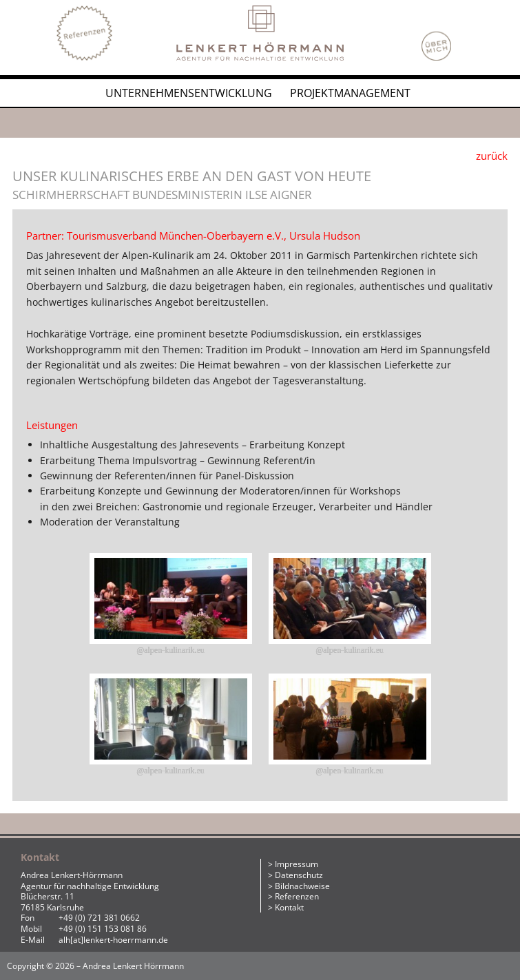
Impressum (297, 864)
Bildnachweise (302, 886)
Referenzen (297, 896)
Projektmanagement (350, 93)
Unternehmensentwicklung (189, 93)
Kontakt (289, 907)
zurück (492, 156)
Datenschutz (299, 875)
